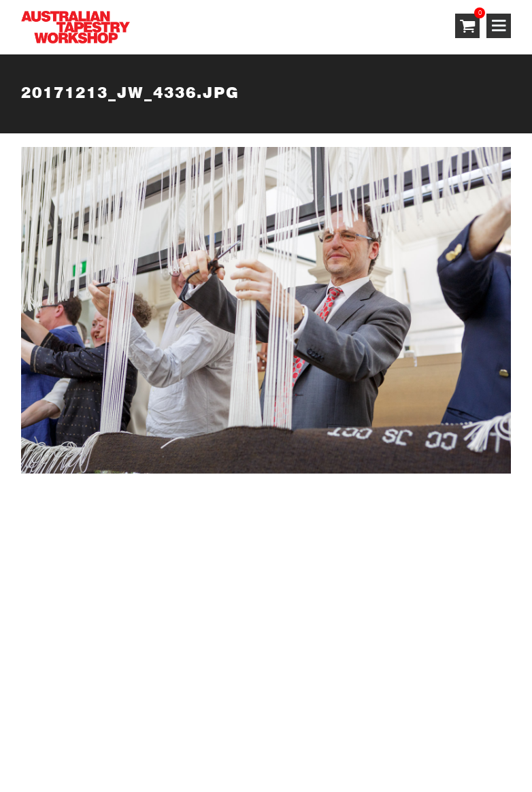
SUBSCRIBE (52, 554)
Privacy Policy (167, 728)
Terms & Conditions (70, 728)
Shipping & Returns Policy (280, 728)
